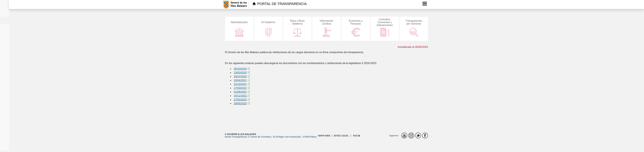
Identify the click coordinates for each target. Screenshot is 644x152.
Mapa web (324, 136)
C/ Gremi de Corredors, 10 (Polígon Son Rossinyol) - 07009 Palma (282, 137)
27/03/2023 (240, 100)
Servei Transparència (236, 137)
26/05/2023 (240, 103)
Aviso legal (341, 136)
